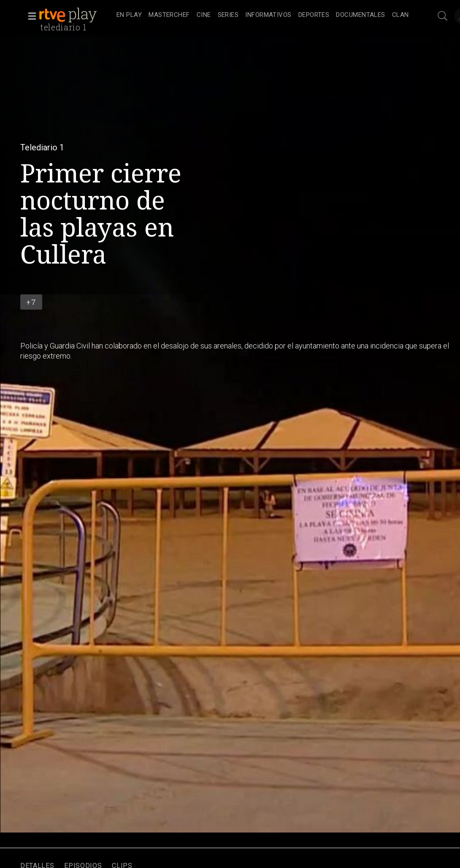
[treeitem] (129, 15)
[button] (30, 16)
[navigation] (263, 15)
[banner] (76, 15)
